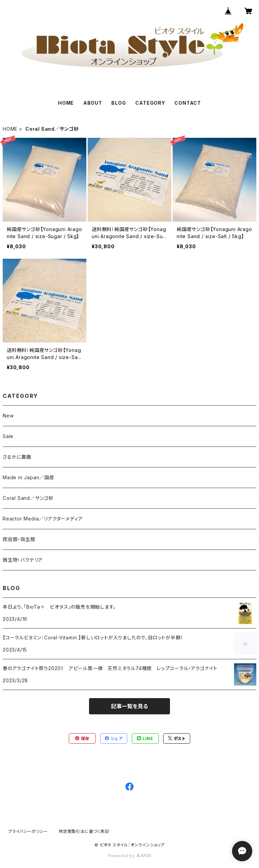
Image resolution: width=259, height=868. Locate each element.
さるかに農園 (17, 457)
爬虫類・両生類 (19, 539)
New (8, 416)
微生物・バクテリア (23, 560)
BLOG (119, 103)
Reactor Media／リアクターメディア (43, 519)
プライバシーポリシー (28, 831)
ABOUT (93, 103)
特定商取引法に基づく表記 (84, 831)
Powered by (129, 856)
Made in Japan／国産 (28, 477)
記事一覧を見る (129, 706)
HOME (66, 103)
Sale (8, 436)
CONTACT (188, 103)
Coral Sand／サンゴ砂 (28, 498)
